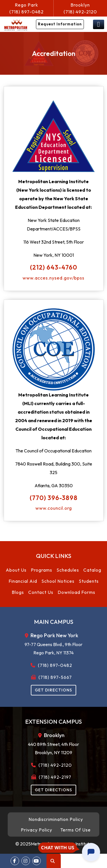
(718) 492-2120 (80, 8)
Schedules (68, 570)
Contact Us (41, 592)
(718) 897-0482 (27, 8)
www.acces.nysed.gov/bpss (53, 278)
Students (89, 581)
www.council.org (54, 508)
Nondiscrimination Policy (56, 819)
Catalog (92, 570)
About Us (16, 570)
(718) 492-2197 (53, 777)
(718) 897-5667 (54, 677)
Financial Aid (23, 581)
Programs (42, 570)
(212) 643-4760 (54, 267)
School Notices (58, 581)
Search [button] (53, 861)
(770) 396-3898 (54, 498)
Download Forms (76, 592)
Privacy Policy (37, 830)
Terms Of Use (75, 830)
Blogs (18, 592)
